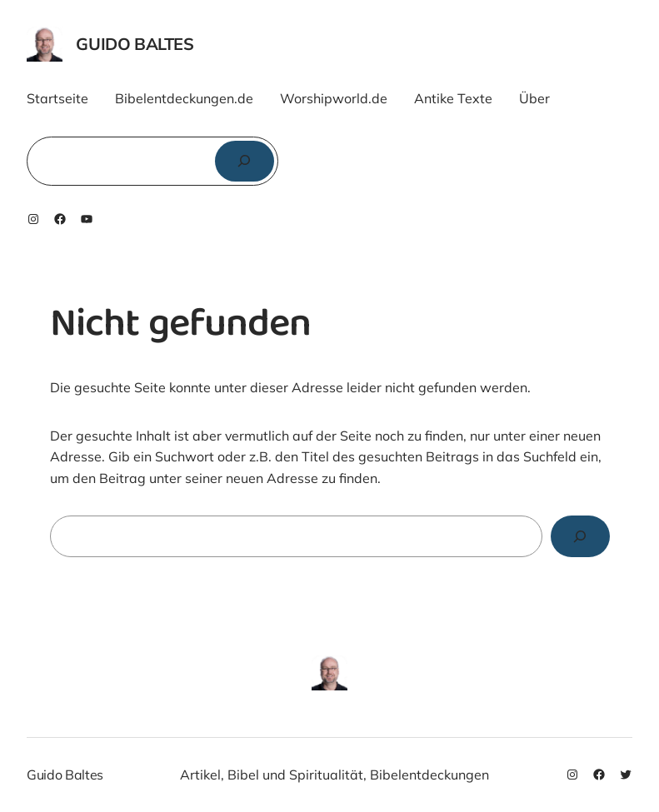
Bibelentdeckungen (429, 775)
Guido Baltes (135, 44)
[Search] (580, 536)
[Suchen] (245, 161)
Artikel (200, 775)
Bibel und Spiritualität (295, 775)
